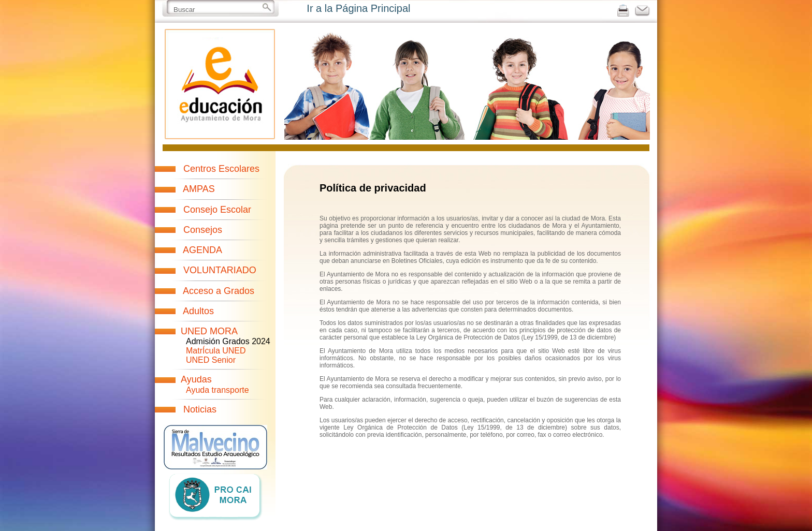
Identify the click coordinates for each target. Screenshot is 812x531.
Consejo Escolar (217, 210)
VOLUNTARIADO (220, 270)
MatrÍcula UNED (216, 351)
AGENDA (202, 250)
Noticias (200, 409)
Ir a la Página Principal (358, 8)
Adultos (198, 311)
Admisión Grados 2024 (228, 341)
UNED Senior (211, 360)
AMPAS (199, 189)
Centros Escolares (221, 169)
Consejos (203, 230)
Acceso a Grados (219, 291)
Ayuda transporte (218, 390)
